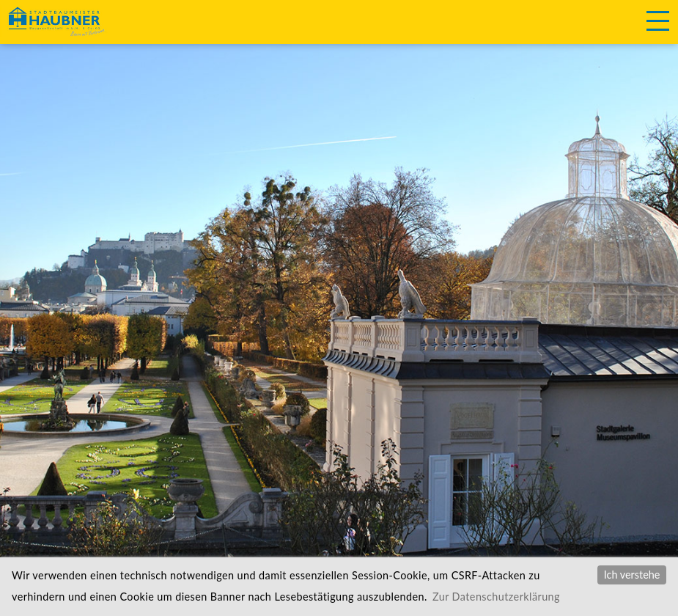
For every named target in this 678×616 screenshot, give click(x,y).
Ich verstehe (632, 575)
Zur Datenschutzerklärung (496, 597)
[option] (339, 293)
